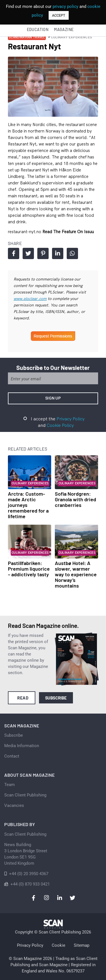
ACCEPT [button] (59, 15)
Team (9, 785)
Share (14, 253)
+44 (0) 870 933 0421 (30, 884)
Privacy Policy (71, 419)
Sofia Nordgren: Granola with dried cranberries (75, 499)
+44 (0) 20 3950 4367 (29, 874)
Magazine (64, 29)
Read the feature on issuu (68, 232)
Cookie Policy (60, 425)
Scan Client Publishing (25, 795)
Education (38, 29)
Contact (12, 756)
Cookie (59, 945)
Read (23, 698)
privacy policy (65, 6)
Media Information (22, 746)
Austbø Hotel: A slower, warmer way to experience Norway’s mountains (76, 574)
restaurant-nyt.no (25, 232)
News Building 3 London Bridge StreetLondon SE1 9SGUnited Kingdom (26, 854)
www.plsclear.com (30, 299)
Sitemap (82, 945)
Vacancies (14, 805)
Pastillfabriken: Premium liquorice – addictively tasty (29, 569)
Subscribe (56, 698)
